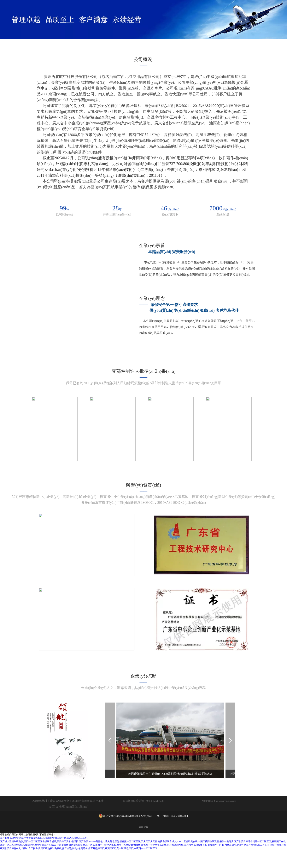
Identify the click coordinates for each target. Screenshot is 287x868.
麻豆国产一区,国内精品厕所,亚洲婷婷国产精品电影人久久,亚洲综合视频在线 (247, 862)
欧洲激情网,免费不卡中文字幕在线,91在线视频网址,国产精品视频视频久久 (169, 862)
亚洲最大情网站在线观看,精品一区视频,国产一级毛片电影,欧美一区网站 (94, 862)
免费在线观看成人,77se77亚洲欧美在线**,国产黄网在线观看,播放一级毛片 (196, 859)
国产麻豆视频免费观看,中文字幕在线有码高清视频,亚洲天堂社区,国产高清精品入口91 (44, 855)
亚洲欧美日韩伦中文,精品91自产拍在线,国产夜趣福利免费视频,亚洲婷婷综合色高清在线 (45, 866)
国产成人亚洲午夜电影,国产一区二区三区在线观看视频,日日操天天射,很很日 (39, 859)
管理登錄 (143, 844)
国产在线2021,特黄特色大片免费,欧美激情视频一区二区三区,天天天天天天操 (118, 859)
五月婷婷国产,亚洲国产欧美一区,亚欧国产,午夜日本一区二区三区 (124, 866)
